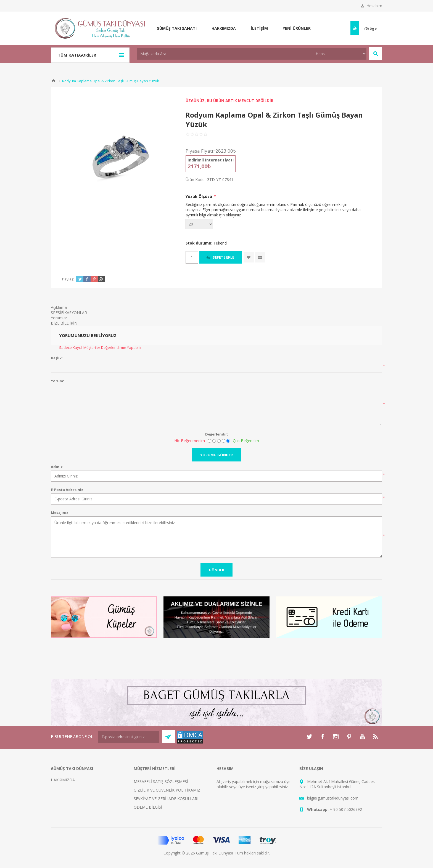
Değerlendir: (217, 434)
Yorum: (57, 381)
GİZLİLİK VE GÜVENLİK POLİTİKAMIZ (167, 790)
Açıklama (59, 307)
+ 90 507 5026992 (346, 809)
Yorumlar (59, 318)
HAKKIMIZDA (63, 780)
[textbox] (224, 54)
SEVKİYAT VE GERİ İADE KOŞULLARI (166, 799)
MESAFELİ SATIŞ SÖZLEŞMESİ (161, 781)
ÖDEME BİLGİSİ (148, 807)
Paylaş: (68, 279)
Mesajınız (60, 513)
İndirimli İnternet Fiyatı (211, 160)
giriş (261, 787)
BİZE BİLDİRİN (64, 323)
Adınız (57, 467)
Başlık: (57, 358)
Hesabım (374, 6)
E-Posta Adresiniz (67, 490)
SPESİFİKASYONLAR (69, 313)
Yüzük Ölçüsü (199, 196)
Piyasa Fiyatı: (200, 151)
